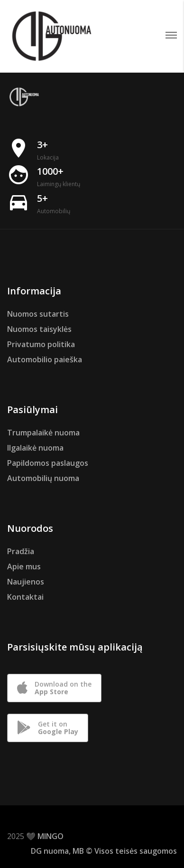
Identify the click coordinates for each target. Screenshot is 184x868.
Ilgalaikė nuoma (35, 448)
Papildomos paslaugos (48, 463)
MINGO (51, 836)
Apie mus (24, 566)
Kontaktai (25, 597)
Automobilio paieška (45, 359)
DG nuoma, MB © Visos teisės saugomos (104, 851)
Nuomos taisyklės (39, 329)
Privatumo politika (41, 344)
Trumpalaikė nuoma (43, 433)
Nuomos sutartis (38, 314)
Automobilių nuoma (43, 478)
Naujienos (26, 582)
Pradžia (21, 551)
